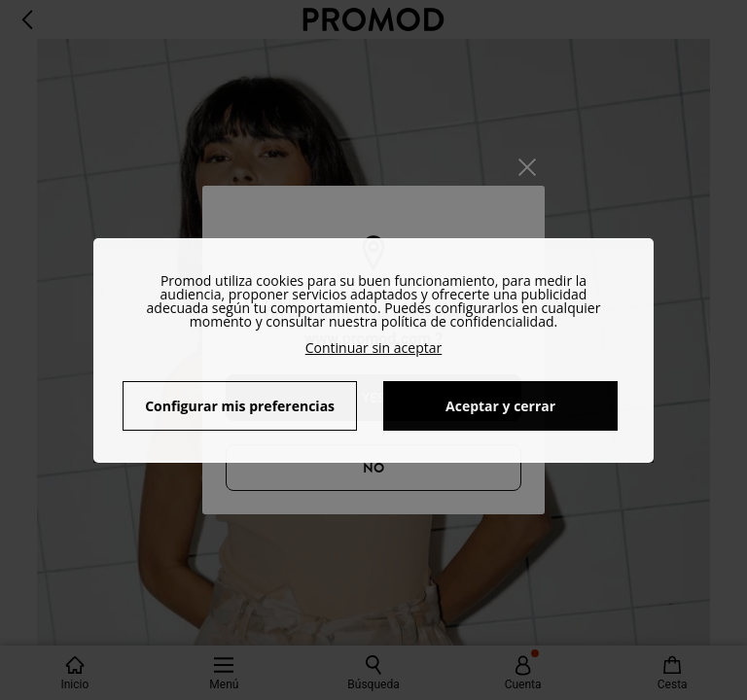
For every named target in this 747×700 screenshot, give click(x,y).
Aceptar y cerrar (500, 406)
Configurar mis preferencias (240, 406)
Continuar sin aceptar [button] (374, 348)
